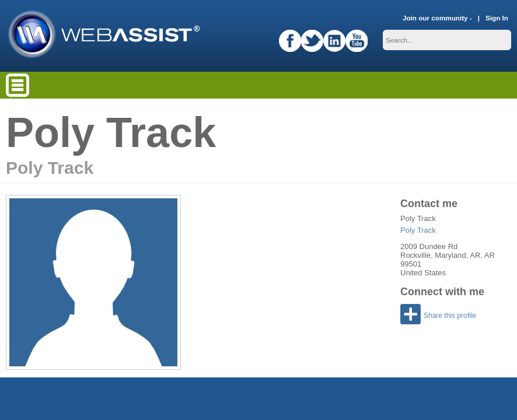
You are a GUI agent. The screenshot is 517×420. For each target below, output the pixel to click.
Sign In (497, 18)
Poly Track (418, 230)
